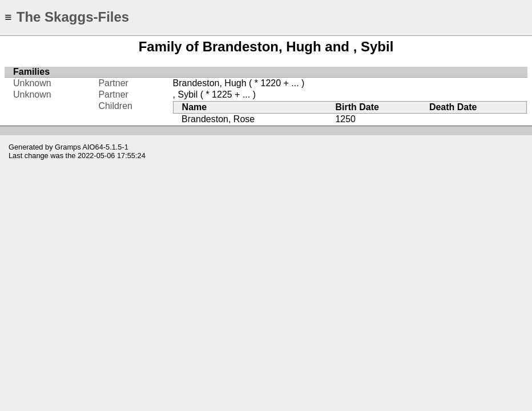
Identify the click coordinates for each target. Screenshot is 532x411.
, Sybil (186, 94)
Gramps (68, 147)
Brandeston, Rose (218, 119)
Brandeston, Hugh (210, 83)
